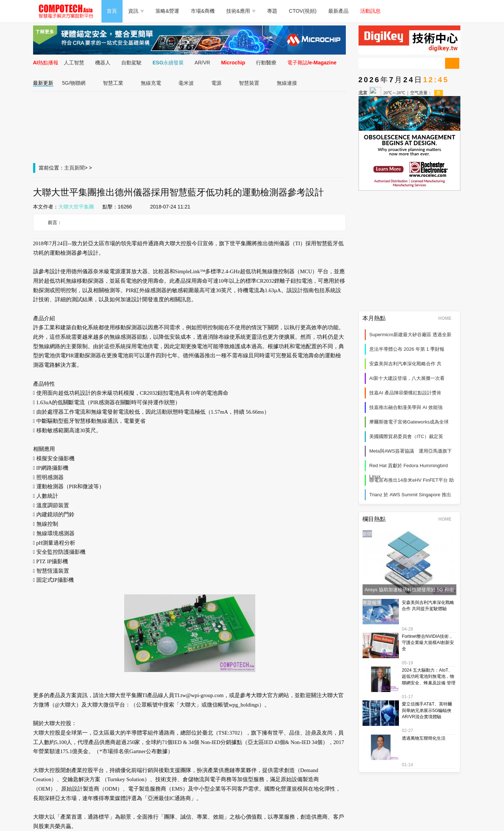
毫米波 (186, 83)
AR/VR (202, 63)
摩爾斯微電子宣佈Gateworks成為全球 (409, 422)
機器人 (103, 63)
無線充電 (151, 83)
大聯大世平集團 (76, 207)
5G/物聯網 (74, 83)
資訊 (136, 11)
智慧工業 (113, 83)
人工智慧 (74, 63)
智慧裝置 (249, 83)
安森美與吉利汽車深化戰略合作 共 (406, 364)
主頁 (69, 168)
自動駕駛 (132, 63)
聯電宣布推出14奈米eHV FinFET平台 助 (412, 480)
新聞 (80, 168)
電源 (216, 83)
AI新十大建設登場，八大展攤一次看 (407, 378)
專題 (272, 11)
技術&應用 (241, 11)
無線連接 (287, 83)
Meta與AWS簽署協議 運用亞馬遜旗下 (411, 451)
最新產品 (339, 11)
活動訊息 (371, 11)
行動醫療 (266, 63)
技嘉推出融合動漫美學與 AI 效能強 (406, 407)
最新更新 (43, 83)
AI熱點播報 (46, 63)
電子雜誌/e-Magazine (312, 63)
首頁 (112, 11)
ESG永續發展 (168, 63)
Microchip (233, 63)
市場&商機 (203, 11)
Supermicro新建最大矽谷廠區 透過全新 (411, 335)
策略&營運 (167, 11)
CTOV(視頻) (303, 11)
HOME (447, 318)
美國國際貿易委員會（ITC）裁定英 (406, 436)
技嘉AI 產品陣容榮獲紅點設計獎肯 (405, 393)
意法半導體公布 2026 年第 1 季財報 (407, 349)
